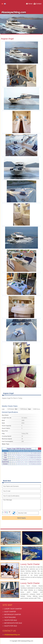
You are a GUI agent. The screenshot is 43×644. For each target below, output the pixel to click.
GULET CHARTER (10, 612)
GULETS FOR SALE (11, 626)
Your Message (21, 504)
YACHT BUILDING (10, 617)
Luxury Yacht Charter (30, 564)
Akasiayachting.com (14, 12)
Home (30, 4)
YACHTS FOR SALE (11, 620)
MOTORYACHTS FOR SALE (13, 623)
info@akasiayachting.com (12, 635)
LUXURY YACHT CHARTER (13, 609)
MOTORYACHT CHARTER (13, 615)
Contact (39, 4)
